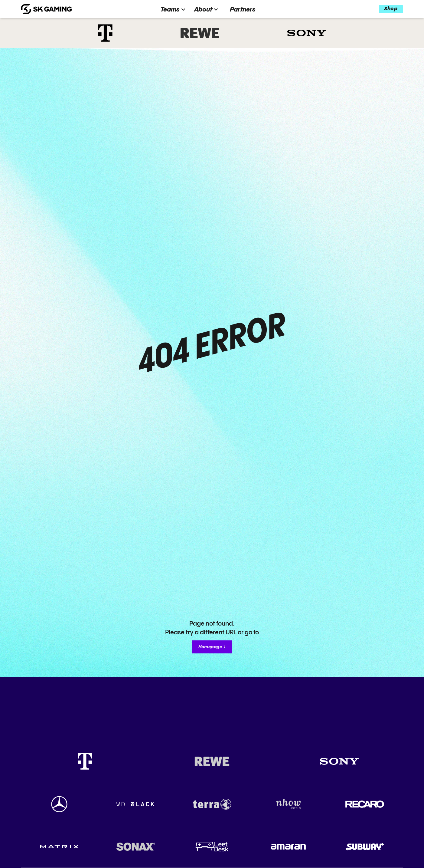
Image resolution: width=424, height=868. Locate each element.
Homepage (210, 647)
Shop (391, 9)
